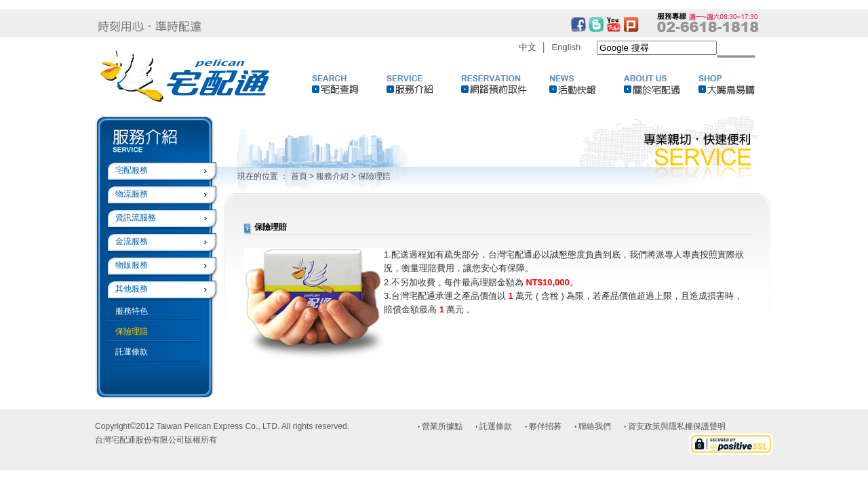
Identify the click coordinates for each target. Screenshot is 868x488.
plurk (631, 24)
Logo (185, 76)
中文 (528, 47)
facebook (578, 24)
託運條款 (132, 352)
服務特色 (132, 311)
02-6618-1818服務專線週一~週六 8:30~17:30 (708, 23)
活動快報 (587, 85)
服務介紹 (424, 85)
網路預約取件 (498, 85)
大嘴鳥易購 (736, 85)
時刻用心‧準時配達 (150, 26)
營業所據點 (442, 426)
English (567, 47)
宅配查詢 (349, 85)
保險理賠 (132, 331)
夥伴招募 (545, 426)
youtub (614, 24)
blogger (596, 24)
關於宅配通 (661, 85)
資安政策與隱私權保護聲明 (677, 426)
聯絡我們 (595, 426)
